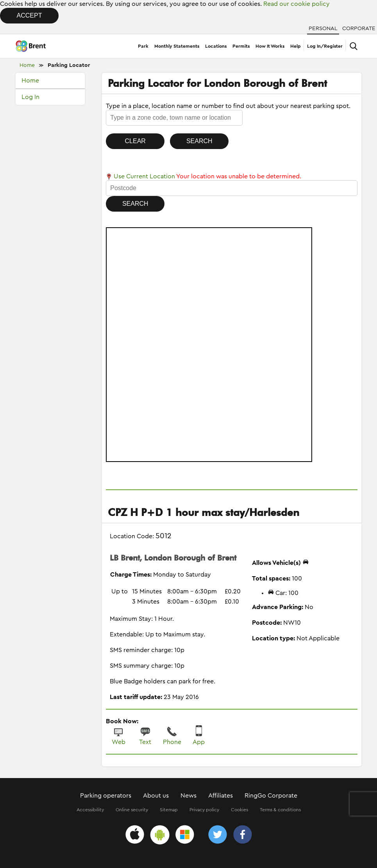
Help (296, 46)
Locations (216, 46)
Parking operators (106, 796)
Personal (323, 29)
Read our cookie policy (297, 4)
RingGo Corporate (271, 796)
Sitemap (169, 810)
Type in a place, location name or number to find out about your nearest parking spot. (228, 106)
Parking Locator (69, 65)
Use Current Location (140, 176)
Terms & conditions (280, 810)
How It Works (270, 46)
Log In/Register (325, 46)
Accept (29, 15)
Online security (132, 810)
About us (156, 796)
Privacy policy (204, 810)
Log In (30, 97)
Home (27, 65)
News (188, 796)
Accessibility (90, 810)
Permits (241, 46)
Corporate (359, 29)
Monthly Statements (177, 46)
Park (143, 46)
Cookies (239, 810)
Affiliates (221, 796)
